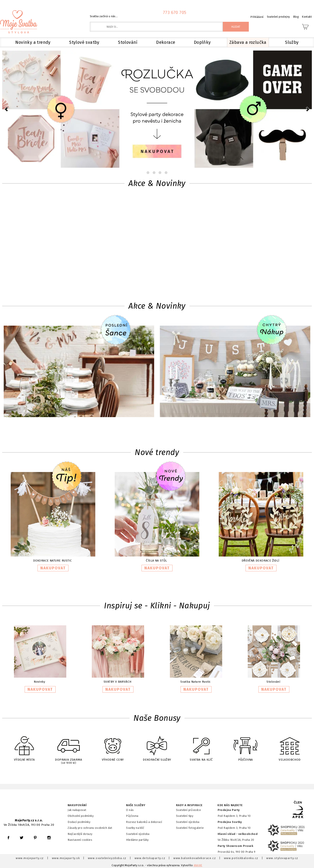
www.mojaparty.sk (66, 858)
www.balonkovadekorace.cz (195, 858)
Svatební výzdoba (138, 834)
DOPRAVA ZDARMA (68, 746)
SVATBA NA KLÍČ (201, 746)
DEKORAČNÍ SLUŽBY (157, 746)
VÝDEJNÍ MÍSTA (24, 746)
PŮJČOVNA (246, 746)
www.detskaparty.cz (150, 858)
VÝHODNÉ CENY (113, 746)
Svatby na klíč (135, 828)
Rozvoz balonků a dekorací (144, 822)
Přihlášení (257, 17)
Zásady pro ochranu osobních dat (90, 828)
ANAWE (198, 865)
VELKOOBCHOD (290, 746)
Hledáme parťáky (137, 840)
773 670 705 (175, 12)
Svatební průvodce (188, 810)
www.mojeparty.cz (30, 858)
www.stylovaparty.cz (282, 858)
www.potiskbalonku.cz (241, 858)
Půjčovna (132, 816)
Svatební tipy (185, 816)
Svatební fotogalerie (190, 828)
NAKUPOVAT (53, 568)
